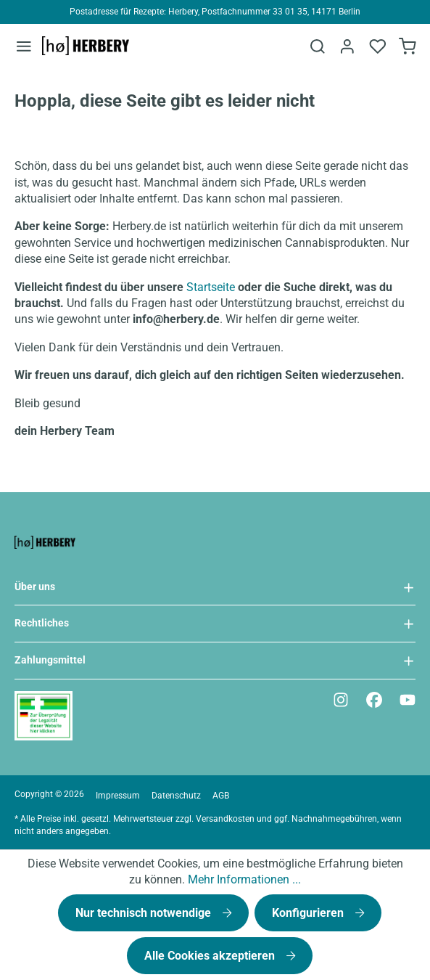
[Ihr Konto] (347, 46)
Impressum (118, 796)
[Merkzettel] (377, 46)
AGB (221, 796)
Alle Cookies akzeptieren (211, 956)
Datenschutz (176, 796)
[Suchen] (316, 46)
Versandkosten (225, 819)
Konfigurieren (309, 913)
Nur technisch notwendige (145, 913)
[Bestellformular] (408, 46)
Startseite (211, 287)
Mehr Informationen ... (244, 879)
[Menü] (24, 46)
